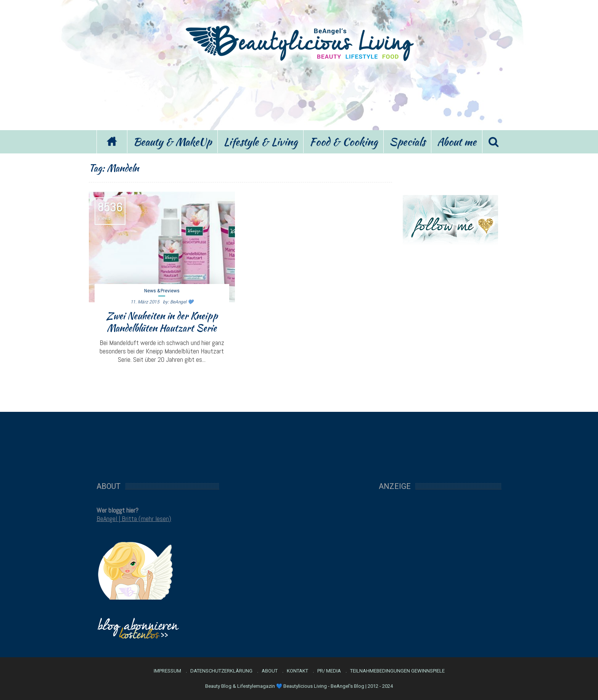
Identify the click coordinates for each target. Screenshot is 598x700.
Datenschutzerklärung (221, 671)
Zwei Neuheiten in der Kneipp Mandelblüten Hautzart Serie (162, 322)
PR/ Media (329, 671)
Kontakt (297, 671)
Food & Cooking (343, 142)
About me (457, 142)
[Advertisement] (299, 95)
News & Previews (162, 291)
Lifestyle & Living (260, 142)
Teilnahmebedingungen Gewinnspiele (397, 671)
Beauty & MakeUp (172, 142)
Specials (407, 142)
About (270, 671)
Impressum (167, 671)
